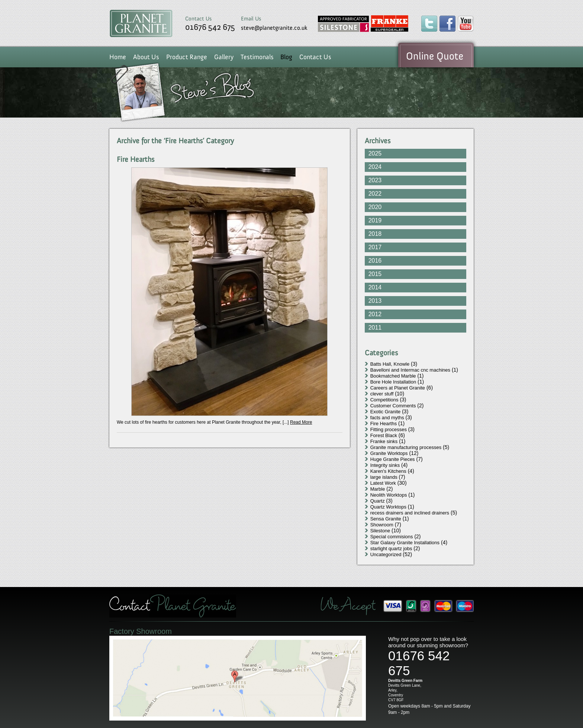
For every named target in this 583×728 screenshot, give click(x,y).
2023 (375, 180)
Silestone (380, 531)
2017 (375, 247)
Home (118, 57)
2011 (375, 328)
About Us (146, 57)
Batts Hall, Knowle (390, 364)
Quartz (378, 501)
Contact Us (315, 57)
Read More (301, 422)
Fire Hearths (136, 159)
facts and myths (387, 418)
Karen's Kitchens (388, 471)
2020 (375, 207)
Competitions (384, 400)
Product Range (187, 57)
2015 (375, 274)
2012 (375, 314)
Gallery (224, 57)
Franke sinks (384, 441)
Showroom (382, 525)
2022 (375, 194)
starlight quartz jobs (391, 549)
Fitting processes (389, 429)
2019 (375, 220)
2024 (375, 167)
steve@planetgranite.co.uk (274, 28)
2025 (375, 153)
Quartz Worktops (388, 507)
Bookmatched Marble (393, 376)
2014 (375, 287)
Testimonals (257, 57)
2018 (375, 234)
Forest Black (384, 435)
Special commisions (392, 537)
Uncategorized (386, 554)
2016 (375, 261)
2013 (375, 301)
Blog (286, 57)
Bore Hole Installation (393, 382)
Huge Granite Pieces (393, 459)
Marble (378, 489)
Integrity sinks (385, 465)
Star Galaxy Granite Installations (405, 543)
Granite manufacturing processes (406, 447)
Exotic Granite (386, 412)
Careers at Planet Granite (398, 388)
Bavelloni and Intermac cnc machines (410, 370)
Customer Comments (393, 406)
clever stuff (382, 394)
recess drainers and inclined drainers (410, 513)
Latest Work (383, 483)
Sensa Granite (386, 519)
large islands (384, 477)
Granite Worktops (389, 453)
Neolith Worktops (389, 495)
